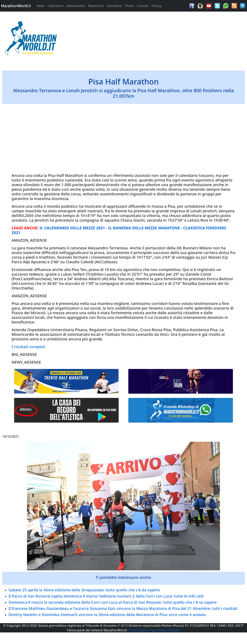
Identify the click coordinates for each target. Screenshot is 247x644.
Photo (129, 6)
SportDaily (158, 630)
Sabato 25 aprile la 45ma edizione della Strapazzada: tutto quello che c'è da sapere (84, 590)
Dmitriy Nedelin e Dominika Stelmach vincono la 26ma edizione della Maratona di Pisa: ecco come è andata (107, 615)
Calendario (55, 6)
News (41, 6)
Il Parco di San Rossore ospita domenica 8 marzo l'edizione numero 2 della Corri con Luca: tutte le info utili (106, 596)
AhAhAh (174, 630)
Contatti (143, 6)
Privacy (157, 6)
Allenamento (76, 6)
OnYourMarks (138, 630)
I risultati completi (28, 347)
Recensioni (96, 6)
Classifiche (114, 6)
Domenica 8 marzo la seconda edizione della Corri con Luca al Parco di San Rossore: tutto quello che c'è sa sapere (113, 602)
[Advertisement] (154, 39)
